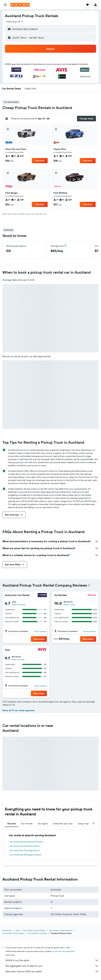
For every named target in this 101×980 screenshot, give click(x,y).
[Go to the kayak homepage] (20, 5)
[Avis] (42, 650)
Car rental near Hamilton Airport (25, 846)
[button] (5, 5)
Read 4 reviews (18, 659)
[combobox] (15, 22)
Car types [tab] (43, 824)
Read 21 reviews (19, 605)
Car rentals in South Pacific (34, 930)
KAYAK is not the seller (52, 960)
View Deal (40, 161)
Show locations (41, 631)
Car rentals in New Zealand (60, 930)
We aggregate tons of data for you (52, 966)
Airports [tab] (12, 824)
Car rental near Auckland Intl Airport (26, 842)
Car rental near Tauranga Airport (25, 850)
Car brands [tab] (27, 824)
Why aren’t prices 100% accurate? (52, 971)
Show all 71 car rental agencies (19, 710)
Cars (17, 930)
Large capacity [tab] (86, 824)
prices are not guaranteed (64, 951)
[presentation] (89, 585)
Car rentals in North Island (13, 933)
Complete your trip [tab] (63, 824)
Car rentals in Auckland (37, 933)
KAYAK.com (7, 930)
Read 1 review (69, 605)
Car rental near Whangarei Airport (25, 855)
